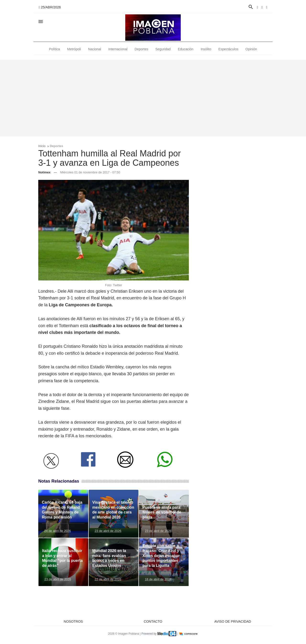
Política (55, 49)
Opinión (251, 49)
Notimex (44, 172)
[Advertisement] (153, 98)
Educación (186, 49)
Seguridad (163, 49)
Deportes (141, 49)
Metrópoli (74, 49)
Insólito (206, 49)
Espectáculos (228, 49)
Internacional (118, 49)
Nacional (94, 49)
